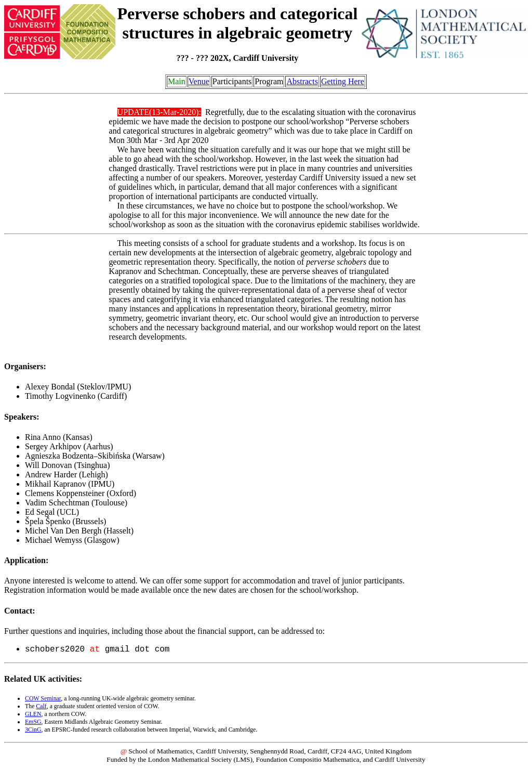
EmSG (33, 722)
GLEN (33, 714)
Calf (41, 706)
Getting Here (343, 81)
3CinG (33, 730)
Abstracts (302, 81)
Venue (199, 81)
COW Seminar (43, 698)
